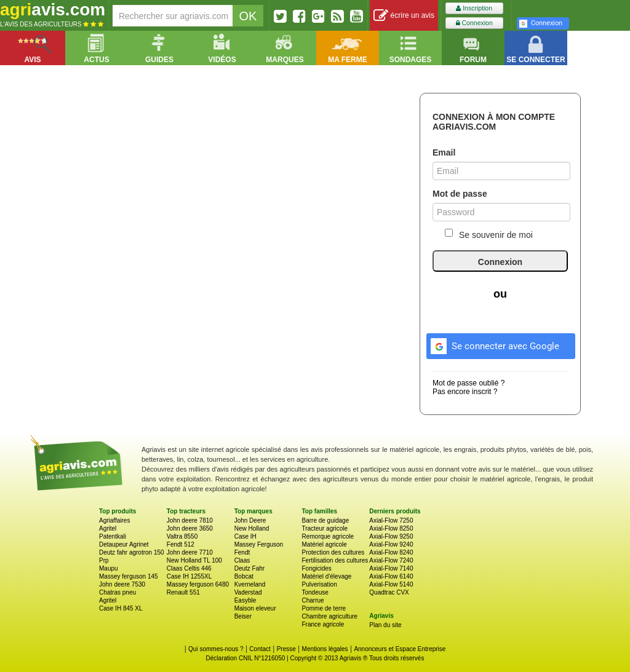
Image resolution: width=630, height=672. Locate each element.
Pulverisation (319, 584)
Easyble (245, 600)
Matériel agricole (324, 544)
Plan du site (385, 625)
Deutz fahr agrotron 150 (132, 552)
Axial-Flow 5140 (391, 584)
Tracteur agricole (325, 528)
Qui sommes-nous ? (216, 649)
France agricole (323, 624)
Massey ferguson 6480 (198, 584)
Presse (286, 649)
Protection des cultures (333, 552)
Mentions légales (325, 649)
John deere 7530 (122, 584)
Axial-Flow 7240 (391, 560)
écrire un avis (404, 16)
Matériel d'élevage (326, 576)
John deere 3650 (190, 528)
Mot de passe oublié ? (469, 383)
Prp (104, 560)
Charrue (313, 600)
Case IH (245, 536)
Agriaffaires (114, 520)
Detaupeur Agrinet (124, 544)
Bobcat (244, 576)
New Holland (252, 528)
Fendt (242, 552)
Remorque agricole (328, 536)
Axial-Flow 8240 (391, 552)
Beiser (243, 616)
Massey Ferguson (259, 544)
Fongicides (316, 568)
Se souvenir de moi (489, 234)
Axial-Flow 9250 (391, 536)
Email (444, 152)
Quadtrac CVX (389, 592)
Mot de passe (460, 194)
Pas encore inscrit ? (465, 392)
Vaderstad (248, 592)
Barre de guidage (325, 520)
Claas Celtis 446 (189, 568)
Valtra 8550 (182, 536)
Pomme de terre (324, 608)
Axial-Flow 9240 (391, 544)
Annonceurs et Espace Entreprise (400, 649)
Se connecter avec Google (493, 344)
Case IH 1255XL (189, 576)
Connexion (474, 23)
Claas (242, 560)
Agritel (108, 528)
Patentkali (113, 536)
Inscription (474, 8)
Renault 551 (183, 592)
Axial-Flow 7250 (391, 520)
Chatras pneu (118, 592)
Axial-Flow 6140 (391, 576)
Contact (260, 649)
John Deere (250, 520)
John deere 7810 (190, 520)
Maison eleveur (255, 608)
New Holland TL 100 (194, 560)
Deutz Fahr (249, 568)
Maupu (109, 568)
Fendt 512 (181, 544)
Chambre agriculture (329, 616)
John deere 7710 (190, 552)
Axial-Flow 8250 (391, 528)
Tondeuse (315, 592)
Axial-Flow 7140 (391, 568)
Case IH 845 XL (121, 608)
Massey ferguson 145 (129, 576)
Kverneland (250, 584)
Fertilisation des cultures (335, 560)
